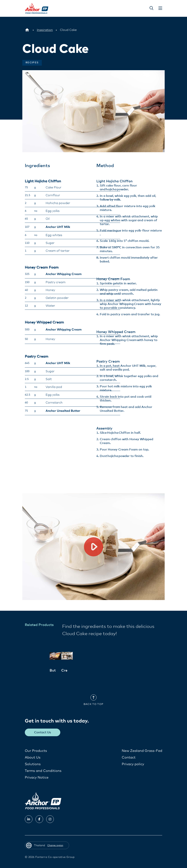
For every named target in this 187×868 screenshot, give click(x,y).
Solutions (33, 764)
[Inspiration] (45, 30)
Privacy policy (133, 764)
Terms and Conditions (43, 771)
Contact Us (43, 732)
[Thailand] (27, 30)
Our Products (36, 751)
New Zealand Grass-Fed (142, 751)
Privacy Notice (37, 778)
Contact (129, 758)
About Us (33, 758)
